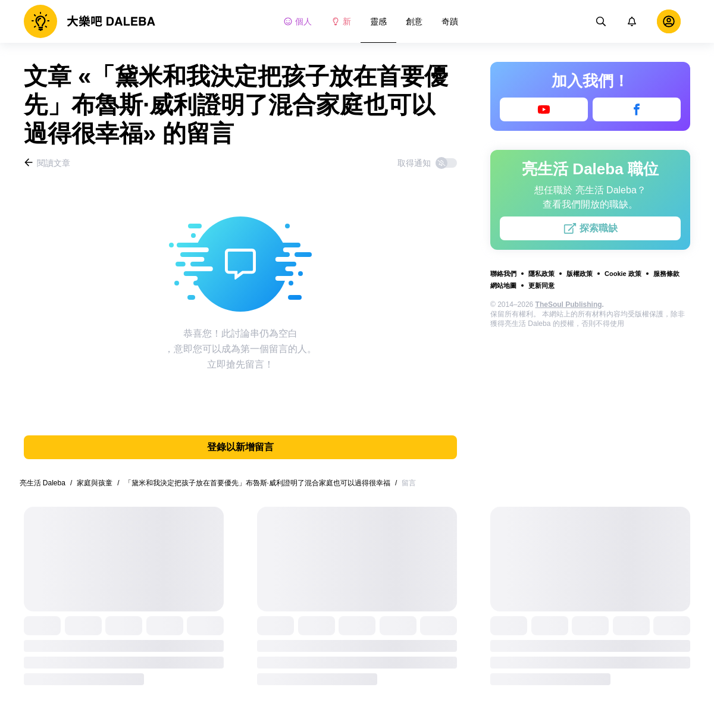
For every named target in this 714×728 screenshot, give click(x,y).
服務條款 (666, 274)
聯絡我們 (503, 274)
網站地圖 (503, 285)
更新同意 (541, 285)
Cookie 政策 (623, 274)
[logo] (90, 21)
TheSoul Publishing (569, 305)
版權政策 (580, 274)
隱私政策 (541, 274)
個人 (297, 21)
